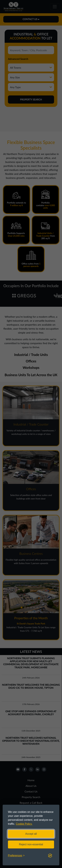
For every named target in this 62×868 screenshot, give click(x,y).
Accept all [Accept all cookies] (31, 834)
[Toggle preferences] (16, 856)
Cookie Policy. (24, 824)
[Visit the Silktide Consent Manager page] (50, 856)
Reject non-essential (31, 844)
